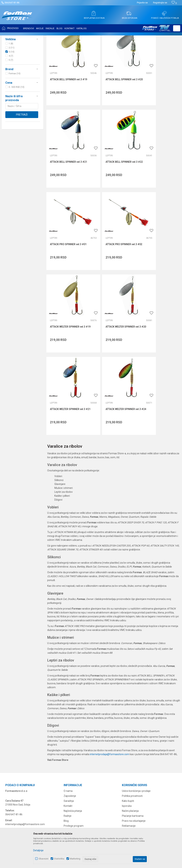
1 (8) (11, 79)
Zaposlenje (70, 708)
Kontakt (68, 718)
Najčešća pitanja (73, 723)
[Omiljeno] (174, 3)
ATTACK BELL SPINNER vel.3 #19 (66, 106)
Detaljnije (38, 850)
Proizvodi (24, 38)
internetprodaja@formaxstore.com (109, 667)
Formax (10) (15, 109)
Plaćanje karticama (133, 728)
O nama (68, 704)
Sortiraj (149, 47)
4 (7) (11, 91)
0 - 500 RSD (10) (17, 122)
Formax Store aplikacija (77, 748)
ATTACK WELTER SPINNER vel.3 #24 (68, 323)
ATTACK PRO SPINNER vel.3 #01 (114, 177)
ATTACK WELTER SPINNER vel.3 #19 (68, 251)
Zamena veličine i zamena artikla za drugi (145, 748)
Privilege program (74, 738)
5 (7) (11, 95)
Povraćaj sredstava (133, 743)
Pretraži (22, 150)
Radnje (68, 728)
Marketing (75, 859)
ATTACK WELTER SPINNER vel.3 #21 (159, 251)
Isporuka (127, 718)
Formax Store (10, 38)
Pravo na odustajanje (134, 733)
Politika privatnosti (132, 708)
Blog (66, 733)
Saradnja (69, 713)
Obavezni (43, 859)
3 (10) (12, 87)
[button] (177, 28)
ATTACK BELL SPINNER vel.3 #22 (66, 179)
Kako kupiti (128, 713)
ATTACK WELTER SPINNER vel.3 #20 (113, 251)
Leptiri (10, 59)
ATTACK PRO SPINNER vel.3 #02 (159, 177)
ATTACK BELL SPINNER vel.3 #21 (157, 106)
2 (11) (12, 83)
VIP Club (68, 743)
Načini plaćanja (130, 723)
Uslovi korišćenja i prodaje (136, 704)
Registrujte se (160, 3)
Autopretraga (134, 47)
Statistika (59, 859)
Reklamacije (129, 738)
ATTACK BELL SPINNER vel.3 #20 (111, 106)
